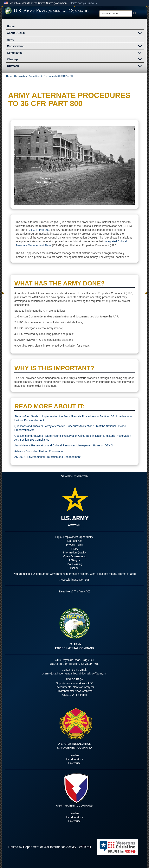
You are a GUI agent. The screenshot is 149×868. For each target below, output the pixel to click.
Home (11, 26)
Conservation (75, 47)
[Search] (116, 14)
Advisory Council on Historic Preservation (39, 451)
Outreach (75, 66)
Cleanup (75, 60)
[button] (84, 3)
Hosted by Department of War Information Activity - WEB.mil (50, 847)
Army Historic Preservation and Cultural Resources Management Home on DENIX (64, 445)
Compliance (75, 53)
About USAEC (75, 33)
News (11, 40)
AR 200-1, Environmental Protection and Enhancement (47, 457)
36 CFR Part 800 (39, 230)
